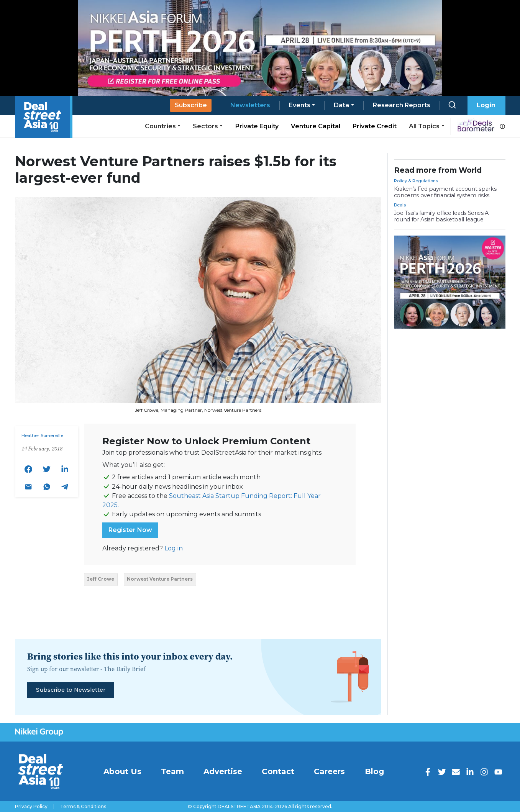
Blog (374, 771)
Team (172, 771)
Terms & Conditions (83, 807)
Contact (278, 771)
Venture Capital (316, 126)
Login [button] (486, 105)
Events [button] (300, 105)
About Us (122, 771)
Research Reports (402, 105)
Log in (174, 548)
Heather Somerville (42, 435)
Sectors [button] (205, 126)
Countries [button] (160, 126)
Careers (329, 771)
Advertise (223, 771)
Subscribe (191, 105)
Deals (400, 205)
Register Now (130, 530)
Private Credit (375, 126)
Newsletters (250, 105)
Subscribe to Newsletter (71, 690)
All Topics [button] (424, 126)
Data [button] (341, 105)
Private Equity (257, 126)
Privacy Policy (31, 807)
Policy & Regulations (416, 181)
